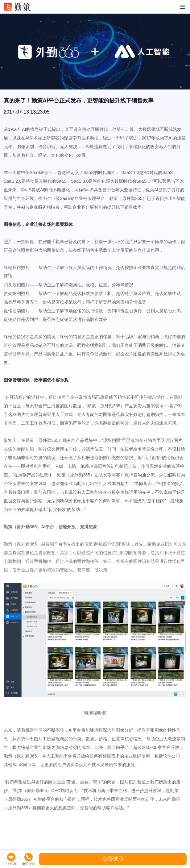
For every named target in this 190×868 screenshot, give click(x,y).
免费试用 (113, 859)
